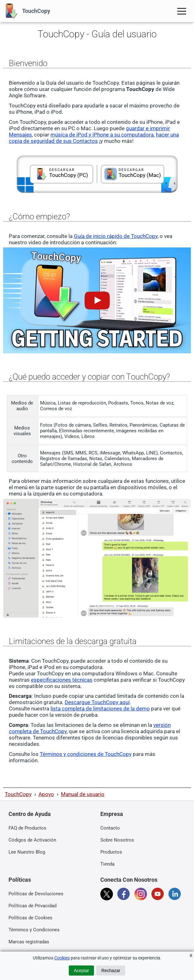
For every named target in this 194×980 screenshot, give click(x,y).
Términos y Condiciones (34, 930)
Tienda (107, 864)
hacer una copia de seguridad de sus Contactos (94, 138)
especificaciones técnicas (62, 680)
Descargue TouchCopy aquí (97, 702)
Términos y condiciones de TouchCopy (86, 754)
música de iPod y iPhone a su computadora (102, 135)
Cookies (62, 958)
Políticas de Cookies (30, 918)
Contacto (110, 828)
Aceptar (81, 971)
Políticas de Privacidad (32, 906)
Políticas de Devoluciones (36, 894)
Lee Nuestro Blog (27, 852)
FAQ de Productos (27, 828)
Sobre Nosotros (117, 840)
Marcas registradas (29, 942)
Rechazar (111, 971)
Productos (111, 852)
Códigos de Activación (32, 840)
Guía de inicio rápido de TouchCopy (116, 236)
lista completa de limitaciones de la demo (100, 709)
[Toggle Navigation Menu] (182, 11)
